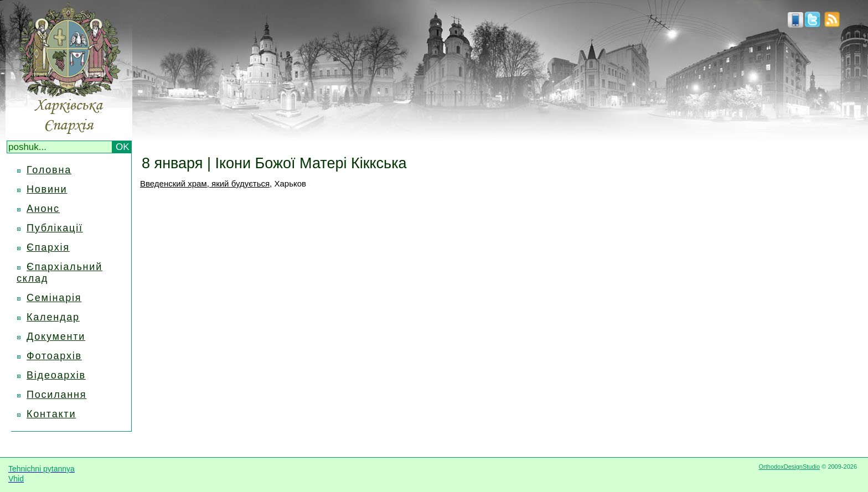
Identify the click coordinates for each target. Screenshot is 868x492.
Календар (53, 317)
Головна (49, 170)
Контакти (51, 414)
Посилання (56, 395)
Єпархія (48, 247)
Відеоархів (56, 375)
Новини (47, 189)
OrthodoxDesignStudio (789, 467)
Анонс (43, 209)
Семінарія (54, 298)
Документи (56, 336)
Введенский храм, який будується (205, 183)
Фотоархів (54, 356)
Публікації (55, 228)
